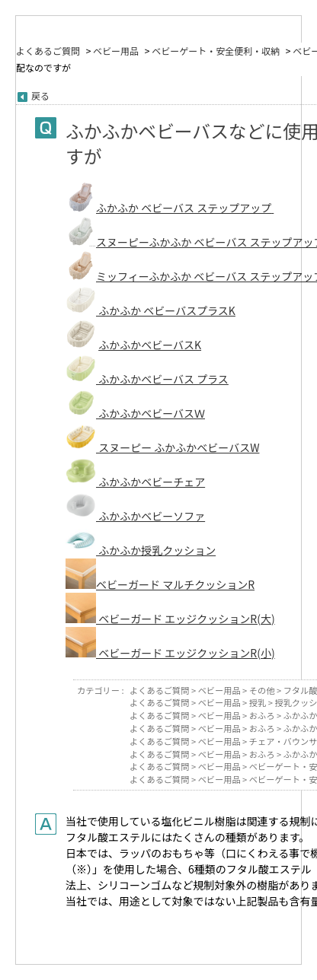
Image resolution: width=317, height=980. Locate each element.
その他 (262, 690)
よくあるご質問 (48, 51)
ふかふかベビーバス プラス (162, 379)
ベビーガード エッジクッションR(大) (170, 619)
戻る (40, 95)
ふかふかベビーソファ (135, 516)
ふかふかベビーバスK (150, 345)
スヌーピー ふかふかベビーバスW (178, 447)
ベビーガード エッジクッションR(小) (170, 653)
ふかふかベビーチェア (135, 482)
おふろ (262, 715)
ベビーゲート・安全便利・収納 (216, 51)
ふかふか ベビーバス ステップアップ (184, 208)
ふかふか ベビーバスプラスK (166, 310)
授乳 (258, 702)
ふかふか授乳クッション (141, 550)
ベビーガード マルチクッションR (160, 584)
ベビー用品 (116, 51)
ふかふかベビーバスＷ (150, 413)
